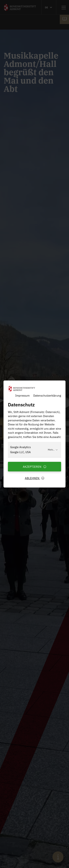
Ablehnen (35, 478)
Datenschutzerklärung (47, 395)
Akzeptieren (35, 467)
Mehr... (53, 450)
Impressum (22, 395)
